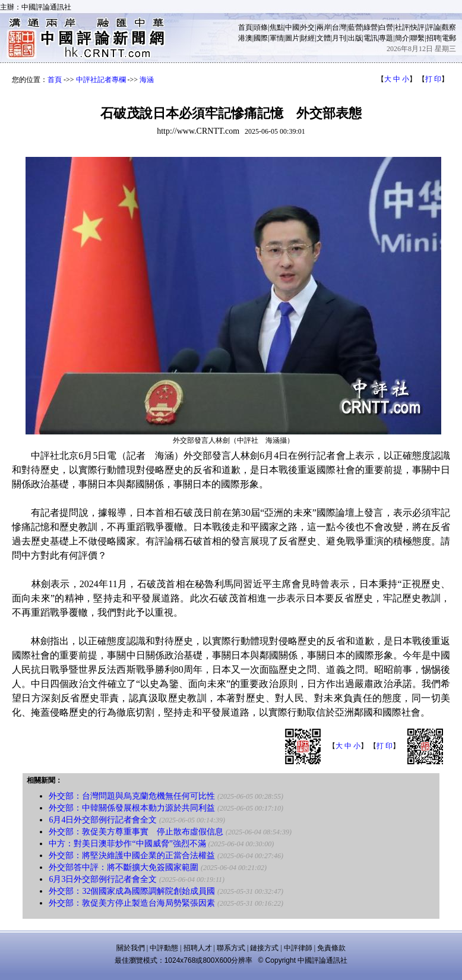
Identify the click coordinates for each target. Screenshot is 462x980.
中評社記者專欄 (101, 80)
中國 (292, 27)
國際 (261, 38)
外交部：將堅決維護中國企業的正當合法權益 (132, 855)
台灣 (339, 27)
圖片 (292, 38)
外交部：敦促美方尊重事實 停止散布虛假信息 (136, 832)
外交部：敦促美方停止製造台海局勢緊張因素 (132, 903)
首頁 (245, 27)
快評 (417, 27)
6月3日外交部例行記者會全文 (103, 879)
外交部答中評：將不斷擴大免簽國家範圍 (124, 867)
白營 (386, 27)
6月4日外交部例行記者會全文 (103, 820)
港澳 (245, 38)
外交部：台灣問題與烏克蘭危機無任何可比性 (132, 796)
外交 (308, 27)
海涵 (147, 80)
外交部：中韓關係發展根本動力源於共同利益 (132, 808)
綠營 (371, 27)
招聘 (433, 38)
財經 (308, 38)
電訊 (371, 38)
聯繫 (417, 38)
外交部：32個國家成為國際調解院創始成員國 (132, 891)
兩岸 (324, 27)
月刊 (339, 38)
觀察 (449, 27)
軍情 (277, 38)
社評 (402, 27)
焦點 (277, 27)
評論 (433, 27)
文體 (324, 38)
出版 (355, 38)
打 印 (433, 79)
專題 (386, 38)
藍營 (355, 27)
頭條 (261, 27)
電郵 (449, 38)
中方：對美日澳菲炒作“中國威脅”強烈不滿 (127, 844)
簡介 (402, 38)
